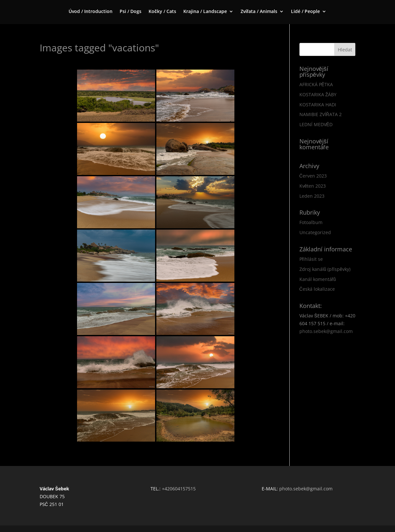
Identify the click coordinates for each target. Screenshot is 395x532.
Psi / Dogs (131, 12)
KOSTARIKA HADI (318, 105)
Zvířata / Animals (259, 12)
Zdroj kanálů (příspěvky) (325, 269)
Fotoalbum (311, 222)
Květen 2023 (313, 186)
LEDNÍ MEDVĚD (316, 124)
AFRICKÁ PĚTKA (316, 84)
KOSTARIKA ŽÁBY (318, 94)
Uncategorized (315, 232)
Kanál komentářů (318, 279)
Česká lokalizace (317, 289)
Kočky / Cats (162, 12)
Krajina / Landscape (205, 12)
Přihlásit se (311, 259)
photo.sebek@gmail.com (326, 331)
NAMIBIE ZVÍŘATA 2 (321, 114)
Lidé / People (305, 12)
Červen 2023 (313, 176)
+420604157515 (179, 489)
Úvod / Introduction (91, 12)
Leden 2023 (312, 196)
